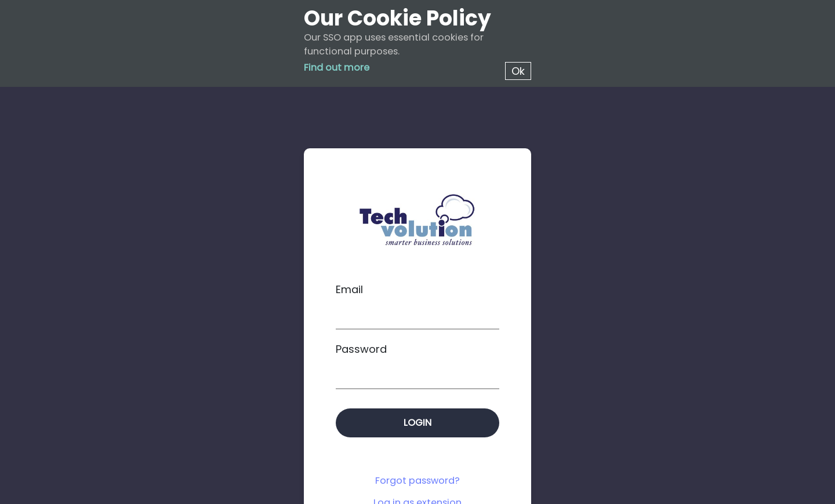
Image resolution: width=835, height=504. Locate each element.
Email (349, 289)
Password (361, 349)
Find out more (337, 67)
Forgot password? (418, 481)
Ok (518, 71)
